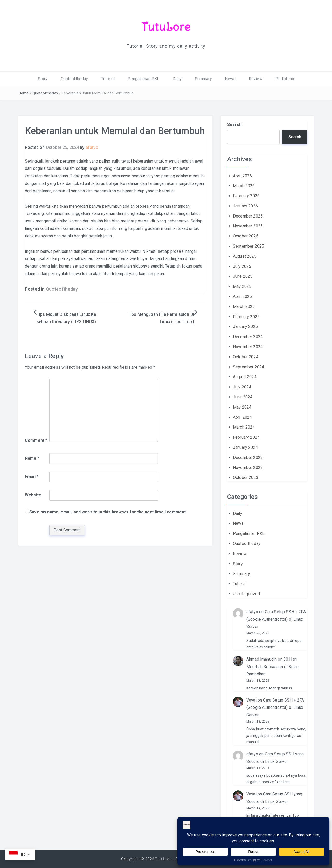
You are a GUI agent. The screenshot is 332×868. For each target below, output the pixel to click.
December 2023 (248, 457)
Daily (177, 79)
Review (256, 79)
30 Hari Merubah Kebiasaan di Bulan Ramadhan (272, 667)
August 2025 (245, 256)
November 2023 (248, 468)
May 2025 (242, 286)
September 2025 (248, 246)
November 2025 (248, 226)
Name (32, 458)
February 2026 (246, 196)
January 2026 (245, 206)
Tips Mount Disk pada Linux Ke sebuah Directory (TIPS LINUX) (66, 318)
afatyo (92, 147)
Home (24, 93)
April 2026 (243, 176)
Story (43, 79)
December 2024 (248, 337)
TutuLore (166, 27)
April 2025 (243, 296)
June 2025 (243, 276)
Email (32, 477)
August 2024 (245, 377)
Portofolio (285, 79)
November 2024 (248, 347)
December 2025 (248, 216)
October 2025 (246, 236)
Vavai (251, 700)
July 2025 (242, 266)
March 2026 (244, 186)
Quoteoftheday (74, 79)
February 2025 (246, 317)
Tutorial (108, 79)
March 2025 (244, 307)
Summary (203, 79)
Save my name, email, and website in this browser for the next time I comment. (108, 512)
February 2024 (246, 437)
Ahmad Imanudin (262, 659)
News (230, 79)
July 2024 (242, 387)
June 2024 (243, 397)
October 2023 (246, 477)
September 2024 (248, 367)
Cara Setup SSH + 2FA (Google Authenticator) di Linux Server (276, 619)
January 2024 (245, 447)
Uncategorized (246, 594)
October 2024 (246, 357)
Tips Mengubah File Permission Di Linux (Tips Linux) (161, 318)
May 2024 (242, 407)
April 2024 (243, 417)
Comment (36, 440)
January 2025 (245, 327)
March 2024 (244, 427)
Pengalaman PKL (143, 79)
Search (234, 125)
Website (33, 495)
